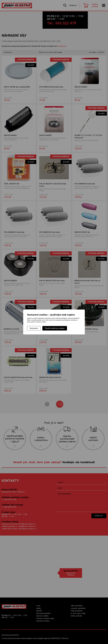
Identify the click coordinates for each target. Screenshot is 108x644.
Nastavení (34, 328)
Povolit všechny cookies (55, 328)
